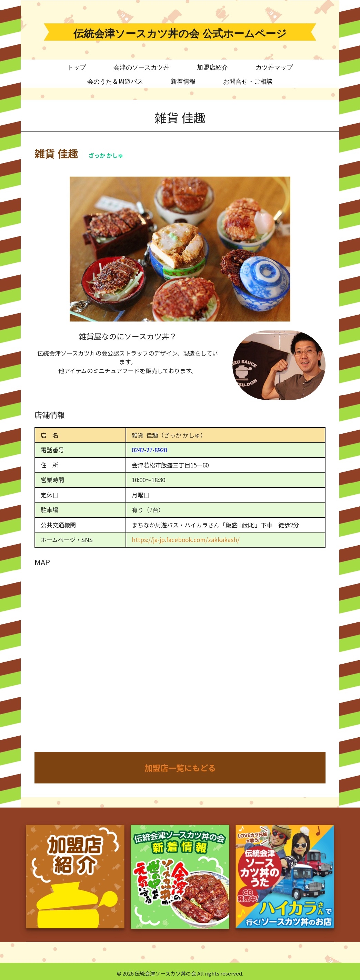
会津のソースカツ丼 (141, 67)
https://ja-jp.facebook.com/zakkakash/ (186, 540)
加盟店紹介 (212, 67)
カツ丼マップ (274, 67)
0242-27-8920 (149, 450)
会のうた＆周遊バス (115, 82)
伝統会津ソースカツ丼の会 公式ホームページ (180, 34)
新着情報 (183, 82)
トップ (77, 67)
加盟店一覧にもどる (180, 768)
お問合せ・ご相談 (248, 82)
